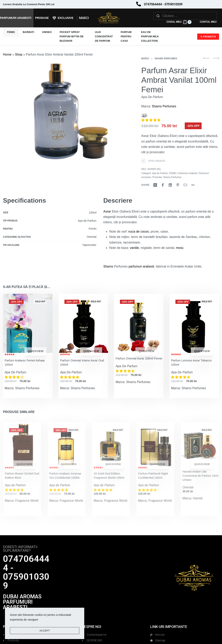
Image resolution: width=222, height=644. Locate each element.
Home (7, 54)
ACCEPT (45, 631)
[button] (151, 120)
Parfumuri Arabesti (188, 173)
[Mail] (185, 185)
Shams (108, 266)
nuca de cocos (138, 232)
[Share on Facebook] (163, 185)
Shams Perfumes (166, 59)
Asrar (107, 211)
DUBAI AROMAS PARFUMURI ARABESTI (22, 602)
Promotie (157, 177)
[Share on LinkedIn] (170, 185)
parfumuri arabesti (141, 266)
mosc (180, 248)
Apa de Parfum (160, 173)
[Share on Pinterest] (178, 185)
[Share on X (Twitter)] (155, 185)
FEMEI (173, 173)
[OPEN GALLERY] (65, 119)
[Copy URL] (193, 185)
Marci (145, 59)
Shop (19, 54)
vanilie (134, 248)
